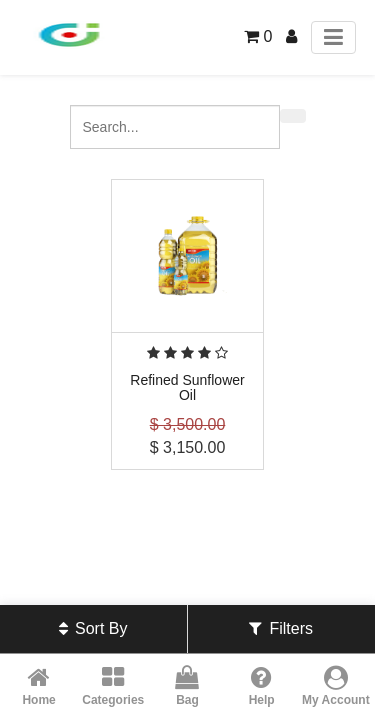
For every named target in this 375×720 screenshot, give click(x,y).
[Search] (293, 116)
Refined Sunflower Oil (187, 387)
